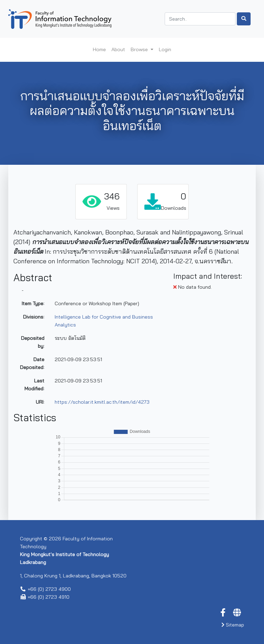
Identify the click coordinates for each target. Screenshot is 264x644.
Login (165, 49)
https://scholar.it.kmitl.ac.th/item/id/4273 (102, 402)
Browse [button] (140, 49)
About (118, 49)
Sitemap (233, 625)
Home (99, 49)
